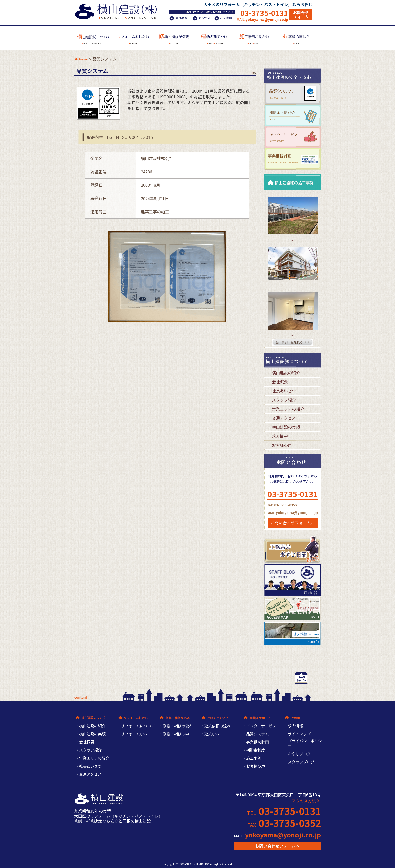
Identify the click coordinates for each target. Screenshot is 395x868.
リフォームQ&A (134, 734)
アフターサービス (261, 726)
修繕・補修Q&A (176, 734)
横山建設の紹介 (286, 373)
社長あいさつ (284, 391)
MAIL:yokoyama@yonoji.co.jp (262, 19)
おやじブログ (299, 754)
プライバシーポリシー (305, 743)
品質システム (257, 734)
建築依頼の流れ (218, 726)
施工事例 (254, 758)
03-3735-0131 (264, 13)
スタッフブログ (301, 762)
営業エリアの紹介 (288, 409)
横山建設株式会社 (118, 11)
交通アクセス (284, 418)
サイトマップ (299, 734)
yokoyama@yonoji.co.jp (283, 835)
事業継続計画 (257, 742)
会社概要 (280, 382)
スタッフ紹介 (284, 400)
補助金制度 (256, 750)
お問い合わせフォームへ (293, 523)
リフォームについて (138, 726)
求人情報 (280, 436)
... (293, 239)
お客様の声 (282, 445)
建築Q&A (212, 734)
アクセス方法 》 (306, 801)
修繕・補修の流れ (178, 726)
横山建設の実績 (286, 427)
